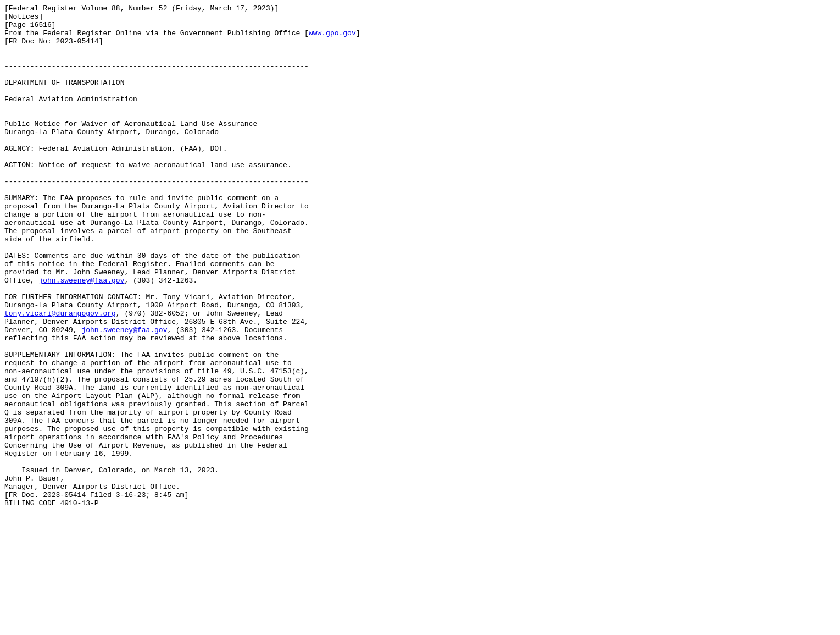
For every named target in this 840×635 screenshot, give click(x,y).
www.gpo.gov (332, 39)
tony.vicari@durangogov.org (60, 376)
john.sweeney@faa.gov (81, 336)
